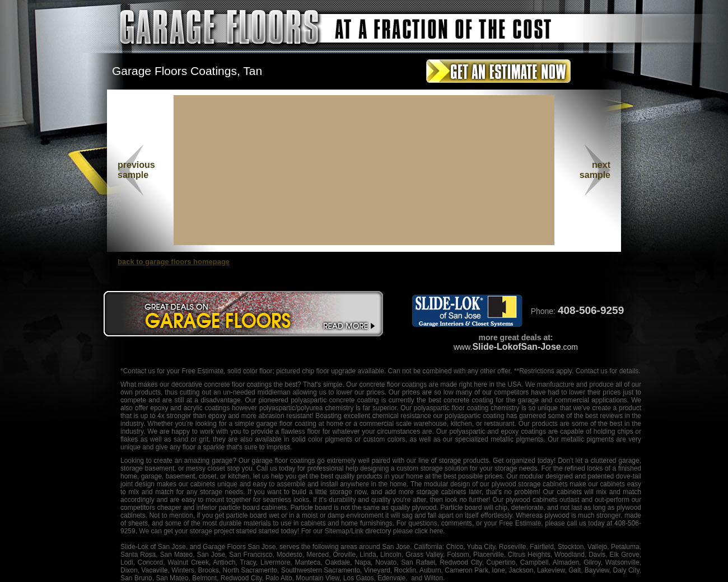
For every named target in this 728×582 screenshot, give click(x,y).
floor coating (470, 408)
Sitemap (337, 531)
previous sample (136, 170)
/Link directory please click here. (397, 531)
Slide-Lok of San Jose (153, 547)
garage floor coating (286, 424)
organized (521, 461)
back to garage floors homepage (174, 262)
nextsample (595, 170)
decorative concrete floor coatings (221, 384)
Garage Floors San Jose (239, 547)
